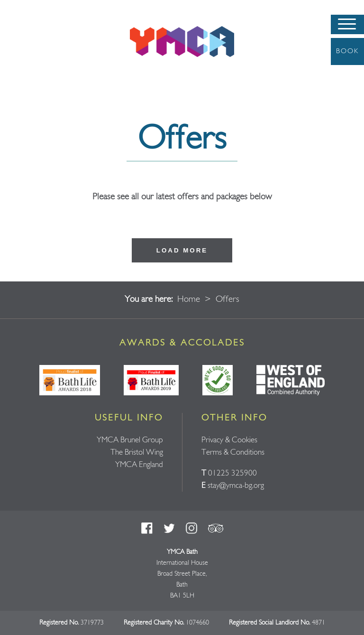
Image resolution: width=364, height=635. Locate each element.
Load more (182, 250)
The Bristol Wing (137, 453)
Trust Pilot (216, 528)
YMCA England (139, 465)
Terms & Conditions (233, 453)
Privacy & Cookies (229, 440)
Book (347, 51)
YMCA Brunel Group (130, 440)
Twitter (169, 528)
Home (189, 300)
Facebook (147, 528)
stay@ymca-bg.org (236, 486)
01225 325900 (232, 473)
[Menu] (347, 24)
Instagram (191, 528)
